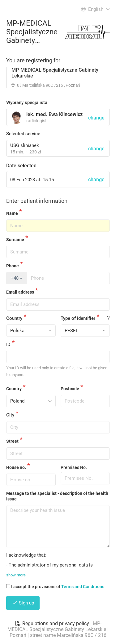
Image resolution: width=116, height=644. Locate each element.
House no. (16, 467)
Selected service (23, 134)
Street (12, 441)
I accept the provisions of (55, 587)
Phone (13, 266)
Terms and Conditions (83, 587)
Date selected (21, 166)
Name (12, 213)
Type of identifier (78, 318)
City (10, 415)
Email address (20, 292)
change (96, 149)
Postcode (70, 389)
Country (14, 318)
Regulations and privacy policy (53, 623)
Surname (15, 240)
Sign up (23, 603)
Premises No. (74, 467)
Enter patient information (37, 201)
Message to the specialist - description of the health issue (57, 496)
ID (8, 345)
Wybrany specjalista (27, 102)
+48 (17, 278)
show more (16, 575)
